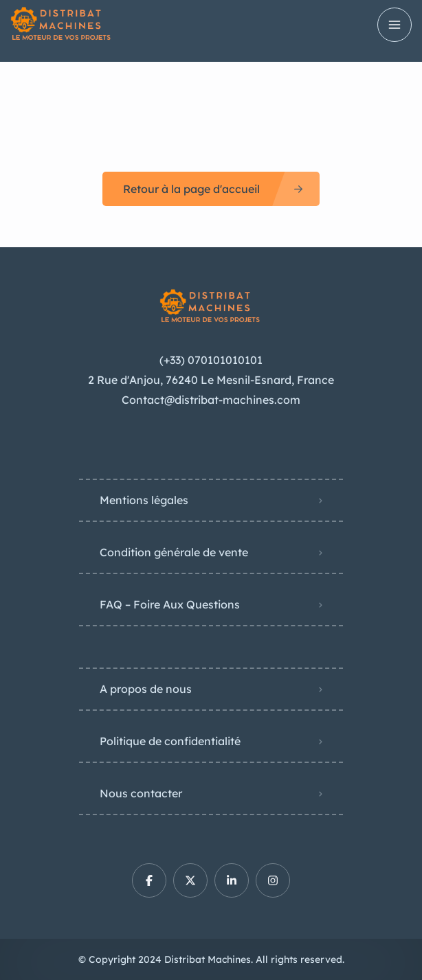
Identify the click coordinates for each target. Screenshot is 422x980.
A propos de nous (146, 689)
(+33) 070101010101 (211, 360)
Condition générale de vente (174, 552)
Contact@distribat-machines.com (211, 400)
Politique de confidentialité (170, 741)
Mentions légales (144, 500)
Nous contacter (141, 793)
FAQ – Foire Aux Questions (170, 604)
